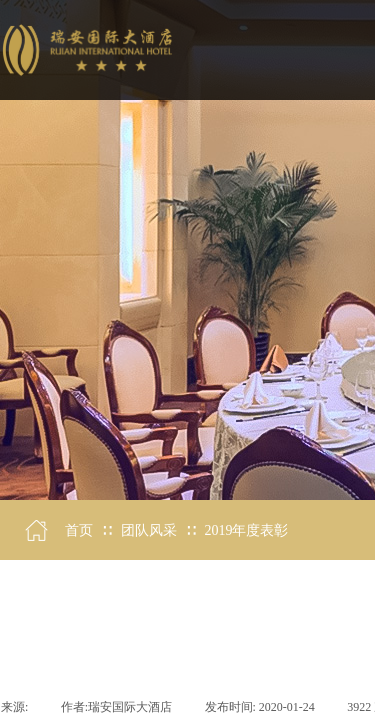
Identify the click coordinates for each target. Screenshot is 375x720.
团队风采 (149, 530)
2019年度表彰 (246, 530)
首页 (79, 530)
